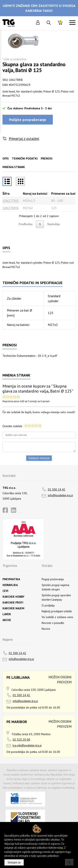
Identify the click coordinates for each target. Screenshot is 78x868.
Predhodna (26, 224)
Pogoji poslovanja (53, 579)
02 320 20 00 (21, 740)
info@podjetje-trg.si (60, 495)
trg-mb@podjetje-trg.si (27, 745)
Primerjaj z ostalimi (24, 139)
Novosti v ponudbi (53, 623)
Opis (6, 158)
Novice (46, 629)
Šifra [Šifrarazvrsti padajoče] (6, 193)
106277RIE (11, 201)
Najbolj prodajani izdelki (57, 611)
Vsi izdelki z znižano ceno (57, 617)
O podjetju (48, 605)
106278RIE (11, 208)
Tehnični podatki (25, 158)
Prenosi (47, 158)
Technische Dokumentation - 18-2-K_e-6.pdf (30, 356)
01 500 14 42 (57, 489)
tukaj (60, 848)
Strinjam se (14, 862)
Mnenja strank (14, 167)
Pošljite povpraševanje (28, 120)
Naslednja (54, 224)
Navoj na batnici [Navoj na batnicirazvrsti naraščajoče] (35, 193)
